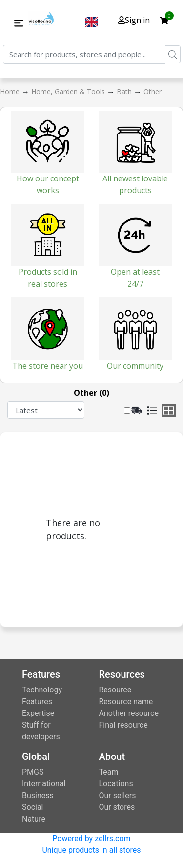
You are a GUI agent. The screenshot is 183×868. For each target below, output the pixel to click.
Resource (115, 690)
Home (11, 92)
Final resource (123, 725)
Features (37, 701)
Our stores (117, 807)
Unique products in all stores (91, 850)
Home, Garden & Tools (69, 92)
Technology (42, 690)
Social (32, 807)
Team (109, 772)
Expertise (38, 713)
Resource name (126, 701)
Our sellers (118, 795)
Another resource (129, 713)
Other (152, 92)
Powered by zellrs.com (91, 838)
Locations (116, 784)
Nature (34, 819)
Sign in (134, 20)
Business (38, 795)
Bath (125, 92)
